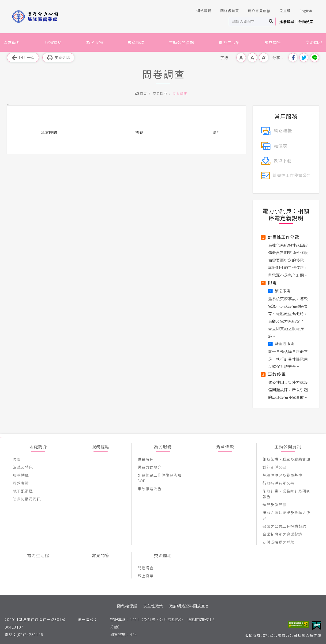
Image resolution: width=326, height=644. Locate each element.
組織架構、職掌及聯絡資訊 (286, 459)
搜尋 (271, 22)
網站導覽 (201, 11)
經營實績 (21, 483)
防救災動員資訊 (27, 499)
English (303, 11)
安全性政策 (153, 606)
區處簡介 (12, 42)
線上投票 (146, 576)
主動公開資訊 (182, 42)
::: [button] (186, 10)
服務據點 (53, 42)
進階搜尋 (287, 22)
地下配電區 (23, 491)
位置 (17, 459)
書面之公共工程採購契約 (284, 526)
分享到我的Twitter (304, 58)
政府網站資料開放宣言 (189, 606)
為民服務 (95, 42)
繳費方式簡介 (150, 467)
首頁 (144, 93)
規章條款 (136, 42)
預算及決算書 (274, 505)
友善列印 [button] (58, 58)
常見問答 (273, 42)
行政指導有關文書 (278, 483)
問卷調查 (180, 93)
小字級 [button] (241, 58)
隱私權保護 (127, 606)
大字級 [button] (264, 58)
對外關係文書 (274, 467)
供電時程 (146, 459)
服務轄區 (21, 475)
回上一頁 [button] (23, 58)
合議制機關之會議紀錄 (282, 534)
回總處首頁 (226, 11)
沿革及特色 (23, 467)
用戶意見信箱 (256, 11)
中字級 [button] (252, 58)
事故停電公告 (150, 489)
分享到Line (315, 58)
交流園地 (314, 42)
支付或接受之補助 (278, 542)
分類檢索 (306, 22)
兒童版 (282, 11)
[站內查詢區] (248, 22)
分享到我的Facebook (293, 58)
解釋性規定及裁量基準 (282, 475)
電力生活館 (229, 42)
